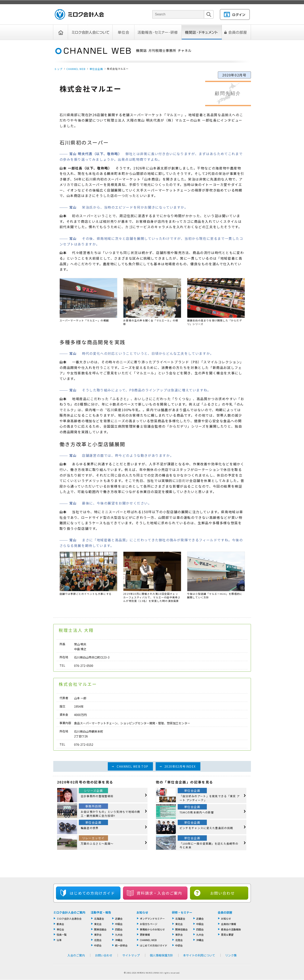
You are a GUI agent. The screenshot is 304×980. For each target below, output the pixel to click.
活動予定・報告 (101, 912)
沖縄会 (119, 940)
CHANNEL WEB (76, 69)
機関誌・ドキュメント (202, 32)
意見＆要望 (227, 935)
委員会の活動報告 (231, 929)
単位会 (123, 32)
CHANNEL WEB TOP (133, 766)
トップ (58, 69)
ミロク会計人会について (90, 32)
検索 (209, 18)
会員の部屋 (236, 32)
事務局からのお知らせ (152, 929)
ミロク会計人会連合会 (69, 918)
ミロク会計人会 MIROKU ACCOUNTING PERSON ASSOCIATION (79, 14)
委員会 (60, 924)
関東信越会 (100, 929)
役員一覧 (62, 935)
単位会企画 (96, 69)
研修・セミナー (182, 912)
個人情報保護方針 (161, 955)
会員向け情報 (228, 924)
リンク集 (231, 955)
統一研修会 (121, 945)
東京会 (98, 935)
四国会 (119, 929)
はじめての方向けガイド (154, 945)
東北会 (98, 924)
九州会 (119, 935)
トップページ (61, 32)
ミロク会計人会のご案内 (69, 912)
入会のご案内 (76, 955)
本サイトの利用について (199, 955)
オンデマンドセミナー (152, 918)
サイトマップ (131, 955)
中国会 (119, 924)
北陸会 (98, 940)
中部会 (98, 945)
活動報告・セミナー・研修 (158, 32)
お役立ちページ (149, 924)
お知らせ (142, 912)
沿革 (59, 940)
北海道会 (99, 918)
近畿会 (119, 918)
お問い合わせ (223, 893)
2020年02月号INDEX (180, 766)
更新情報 (145, 935)
